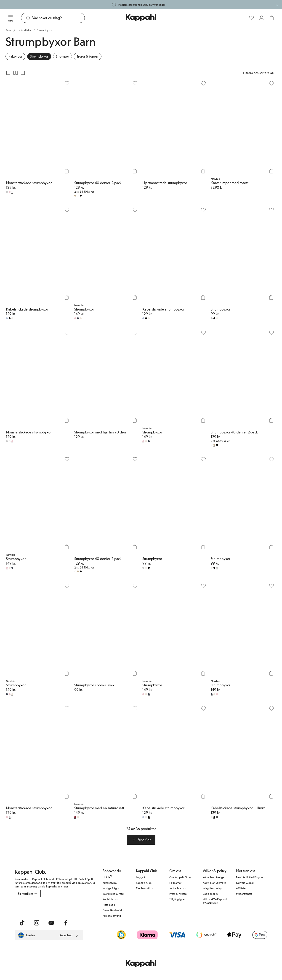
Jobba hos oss (178, 888)
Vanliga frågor (111, 888)
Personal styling (112, 916)
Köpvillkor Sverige (213, 877)
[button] (141, 840)
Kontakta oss (110, 899)
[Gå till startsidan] (141, 18)
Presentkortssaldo (113, 910)
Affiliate (241, 888)
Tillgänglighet (177, 899)
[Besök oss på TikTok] (22, 923)
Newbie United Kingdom (251, 877)
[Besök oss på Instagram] (37, 923)
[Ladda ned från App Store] (28, 907)
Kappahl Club (144, 883)
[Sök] (58, 18)
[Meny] (11, 18)
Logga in (141, 877)
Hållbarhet (175, 883)
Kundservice (110, 883)
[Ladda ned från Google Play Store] (59, 907)
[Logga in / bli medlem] (261, 18)
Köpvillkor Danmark (214, 883)
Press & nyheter (178, 894)
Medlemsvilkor (145, 888)
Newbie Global (245, 883)
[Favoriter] (251, 18)
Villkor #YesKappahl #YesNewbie (215, 901)
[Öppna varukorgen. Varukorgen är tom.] (271, 18)
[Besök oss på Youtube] (51, 923)
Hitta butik (109, 905)
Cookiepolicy (210, 894)
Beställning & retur (113, 894)
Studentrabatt (244, 894)
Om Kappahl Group (181, 877)
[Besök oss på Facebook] (66, 923)
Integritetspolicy (212, 888)
